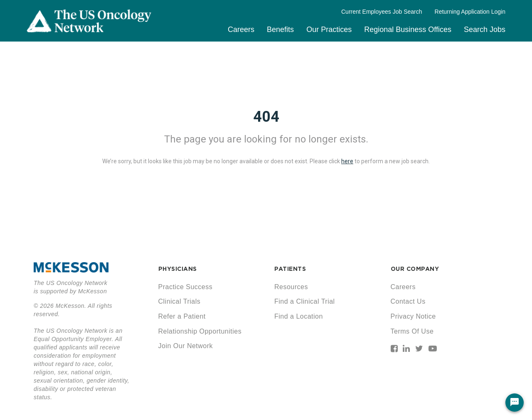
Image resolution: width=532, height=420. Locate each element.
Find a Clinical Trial (305, 301)
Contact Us (408, 301)
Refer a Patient (182, 316)
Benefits (280, 29)
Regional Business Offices (408, 29)
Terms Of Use (412, 331)
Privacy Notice (413, 316)
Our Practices (329, 29)
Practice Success (186, 287)
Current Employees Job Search (382, 12)
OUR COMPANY (415, 269)
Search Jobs (485, 29)
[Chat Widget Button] (515, 403)
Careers (241, 29)
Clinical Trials (180, 301)
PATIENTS (290, 269)
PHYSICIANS (178, 269)
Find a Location (299, 316)
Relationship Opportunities (200, 331)
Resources (291, 287)
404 (266, 117)
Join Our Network (186, 346)
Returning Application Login (470, 12)
